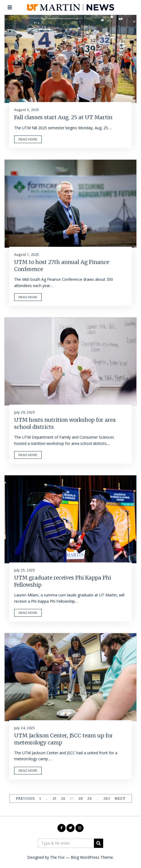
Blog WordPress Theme (92, 857)
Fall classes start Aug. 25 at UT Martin (63, 118)
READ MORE (28, 139)
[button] (99, 843)
